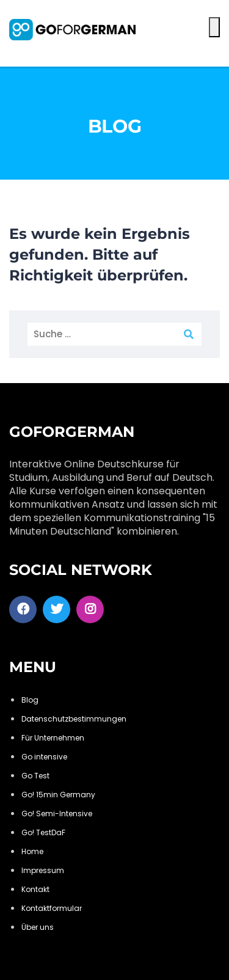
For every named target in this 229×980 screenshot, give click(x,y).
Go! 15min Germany (58, 795)
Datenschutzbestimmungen (74, 719)
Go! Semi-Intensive (57, 814)
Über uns (38, 927)
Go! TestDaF (43, 832)
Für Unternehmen (53, 738)
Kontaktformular (52, 908)
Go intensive (44, 757)
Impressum (43, 870)
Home (32, 851)
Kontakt (35, 889)
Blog (30, 700)
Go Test (35, 776)
